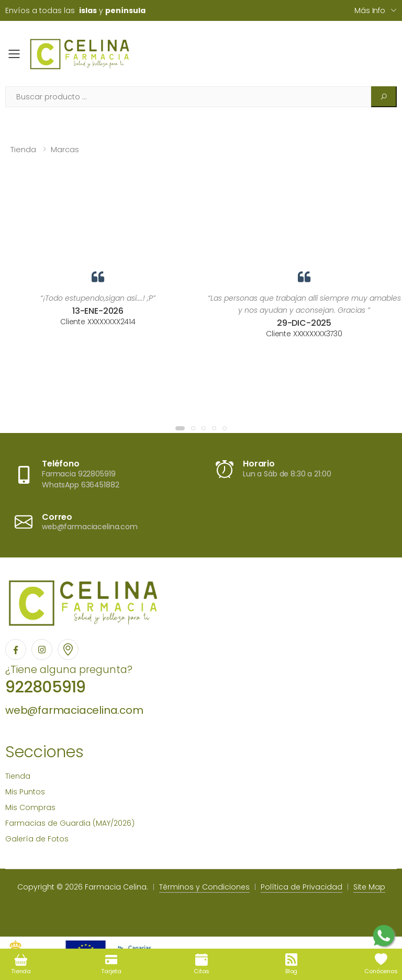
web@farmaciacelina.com (74, 710)
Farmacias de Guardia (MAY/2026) (70, 823)
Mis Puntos (25, 792)
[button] (180, 428)
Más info (370, 10)
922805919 (45, 687)
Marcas (65, 149)
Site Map (369, 887)
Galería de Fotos (37, 839)
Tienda (23, 149)
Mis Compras (30, 807)
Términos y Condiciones (204, 887)
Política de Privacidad (301, 887)
